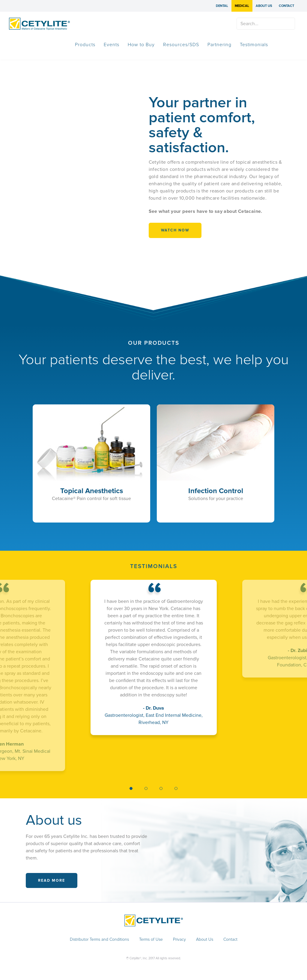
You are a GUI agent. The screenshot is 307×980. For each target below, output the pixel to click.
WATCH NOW (175, 230)
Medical (242, 6)
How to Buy (141, 45)
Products (85, 45)
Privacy (179, 940)
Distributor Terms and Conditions (99, 940)
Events (112, 45)
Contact (286, 6)
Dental (222, 6)
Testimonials (254, 45)
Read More (52, 880)
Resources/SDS (181, 45)
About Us (264, 6)
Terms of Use (151, 940)
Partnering (219, 45)
